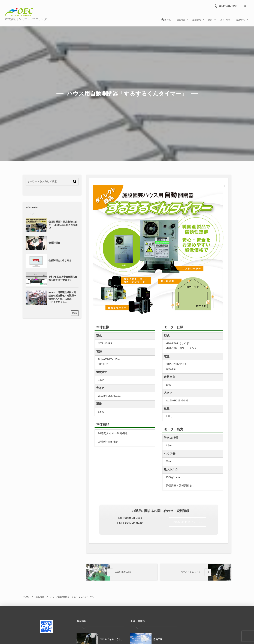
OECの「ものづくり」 (111, 639)
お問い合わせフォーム (188, 522)
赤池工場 (158, 639)
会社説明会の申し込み (60, 260)
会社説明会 (54, 243)
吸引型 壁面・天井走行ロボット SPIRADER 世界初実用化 (63, 225)
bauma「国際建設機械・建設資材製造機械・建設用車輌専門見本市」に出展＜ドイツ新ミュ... (62, 297)
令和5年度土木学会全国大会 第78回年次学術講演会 (63, 278)
